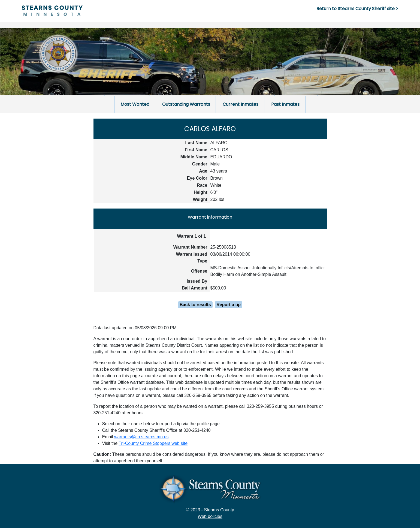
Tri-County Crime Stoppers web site (153, 443)
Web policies (210, 516)
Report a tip (229, 305)
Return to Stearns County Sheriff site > (357, 9)
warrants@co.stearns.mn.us (141, 437)
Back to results (195, 305)
